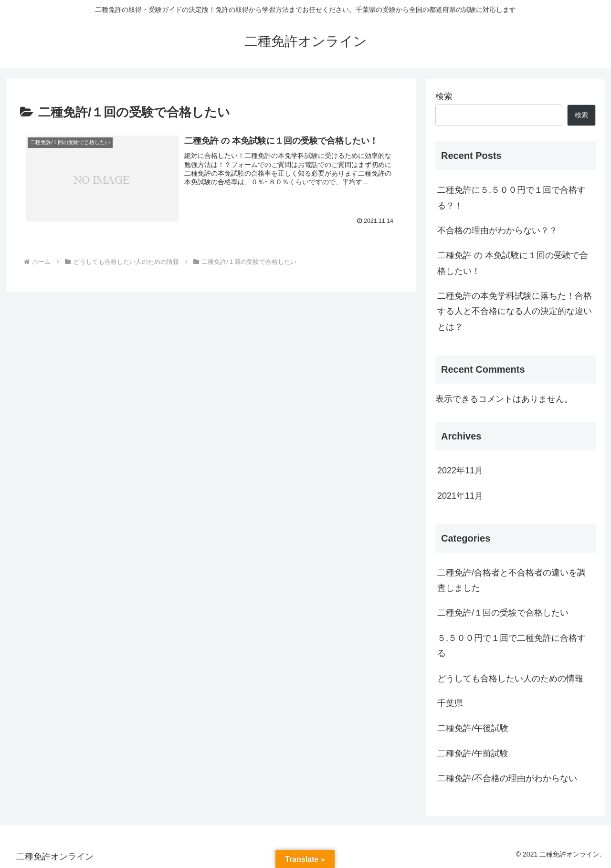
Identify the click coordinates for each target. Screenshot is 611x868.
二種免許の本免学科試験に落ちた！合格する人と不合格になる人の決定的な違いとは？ (515, 311)
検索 (444, 96)
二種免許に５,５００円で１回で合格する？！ (511, 198)
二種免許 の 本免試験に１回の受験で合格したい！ (513, 263)
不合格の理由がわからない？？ (497, 230)
